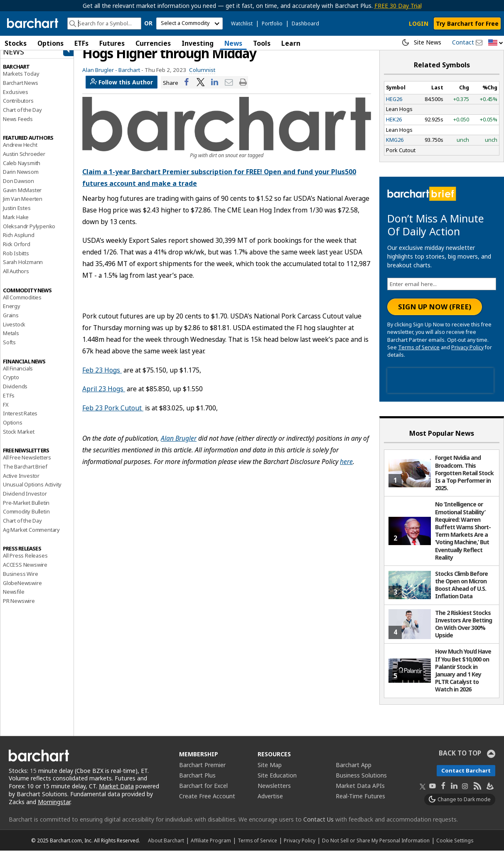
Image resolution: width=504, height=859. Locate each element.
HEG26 (394, 107)
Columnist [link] (202, 78)
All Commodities (22, 306)
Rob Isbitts (16, 262)
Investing (198, 43)
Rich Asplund (19, 243)
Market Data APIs (360, 794)
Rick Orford (17, 252)
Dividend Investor (25, 502)
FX (6, 413)
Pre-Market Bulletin (26, 511)
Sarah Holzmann (23, 271)
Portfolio (272, 23)
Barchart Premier (202, 773)
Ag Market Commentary (31, 538)
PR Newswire (19, 609)
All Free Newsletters (27, 466)
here (346, 470)
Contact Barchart (466, 779)
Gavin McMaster (22, 198)
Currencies (153, 43)
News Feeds (18, 127)
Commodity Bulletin (26, 520)
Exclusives (16, 100)
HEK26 (394, 128)
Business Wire (20, 582)
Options (50, 43)
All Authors (16, 279)
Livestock (14, 333)
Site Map (270, 773)
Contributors (18, 109)
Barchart (129, 78)
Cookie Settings (455, 849)
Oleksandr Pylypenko (29, 234)
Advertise (270, 804)
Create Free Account (207, 804)
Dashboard (305, 23)
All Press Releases (25, 564)
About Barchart (166, 849)
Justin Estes (17, 216)
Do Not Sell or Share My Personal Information (376, 849)
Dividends (15, 395)
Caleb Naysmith (22, 171)
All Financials (18, 377)
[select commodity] (189, 23)
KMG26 (395, 148)
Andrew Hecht (20, 153)
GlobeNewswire (22, 591)
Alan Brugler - (100, 78)
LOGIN (419, 23)
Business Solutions (361, 784)
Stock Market (19, 440)
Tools (262, 43)
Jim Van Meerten (23, 207)
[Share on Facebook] (187, 91)
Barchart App (354, 773)
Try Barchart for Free (467, 23)
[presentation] (440, 389)
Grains (11, 323)
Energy (12, 315)
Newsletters (274, 794)
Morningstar (54, 810)
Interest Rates (20, 422)
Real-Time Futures (360, 804)
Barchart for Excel (203, 794)
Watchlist (242, 23)
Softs (9, 351)
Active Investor (21, 484)
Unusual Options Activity (32, 493)
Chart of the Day (22, 118)
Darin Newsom (21, 180)
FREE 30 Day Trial (398, 6)
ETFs (81, 43)
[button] (496, 43)
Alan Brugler (179, 447)
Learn (291, 43)
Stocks (16, 43)
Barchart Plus (197, 784)
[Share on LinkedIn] (215, 91)
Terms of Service (419, 356)
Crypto (11, 386)
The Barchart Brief (25, 475)
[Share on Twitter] (201, 91)
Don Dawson (18, 189)
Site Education (277, 784)
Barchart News (20, 91)
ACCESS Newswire (25, 573)
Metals (11, 342)
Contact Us (318, 828)
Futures (112, 43)
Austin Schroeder (24, 162)
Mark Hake (16, 225)
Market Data (116, 795)
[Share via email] (229, 91)
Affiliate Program (211, 849)
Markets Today (21, 82)
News (233, 43)
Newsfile (14, 600)
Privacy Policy (467, 356)
